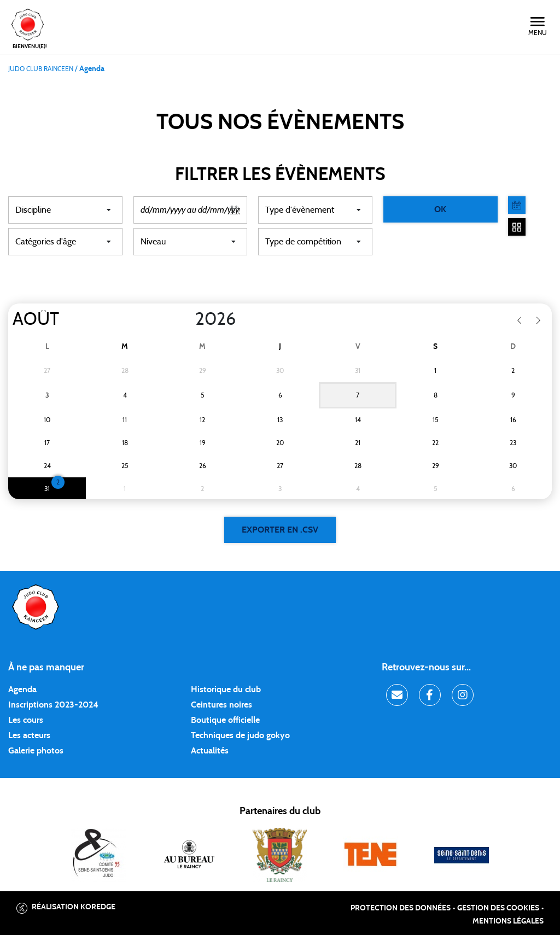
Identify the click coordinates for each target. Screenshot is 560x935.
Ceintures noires (221, 705)
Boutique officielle (225, 720)
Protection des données (401, 908)
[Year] (186, 319)
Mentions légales (508, 921)
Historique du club (226, 689)
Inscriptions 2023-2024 (53, 705)
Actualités (210, 751)
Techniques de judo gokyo (240, 735)
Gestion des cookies (498, 908)
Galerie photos (36, 751)
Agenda (22, 689)
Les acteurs (29, 735)
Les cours (26, 720)
